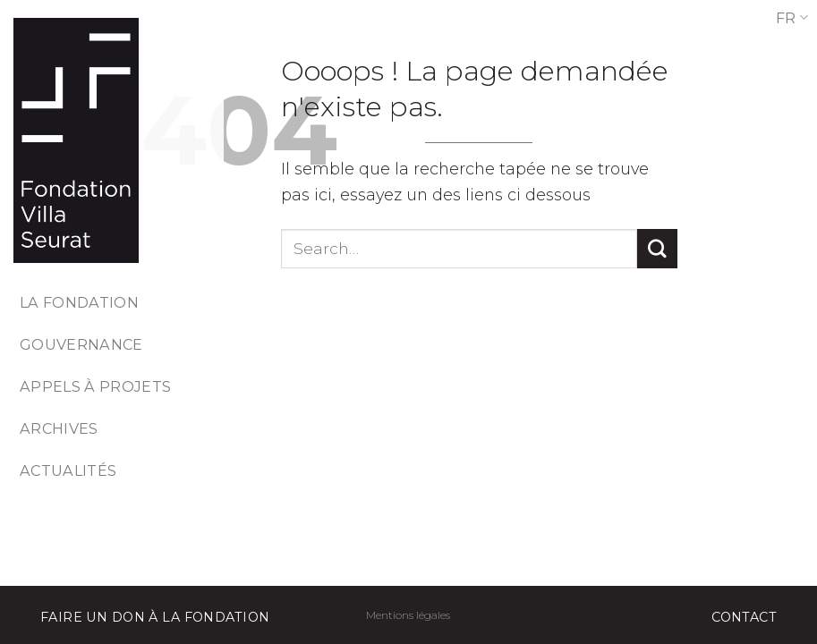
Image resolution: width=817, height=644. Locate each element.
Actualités (68, 470)
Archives (59, 428)
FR (792, 18)
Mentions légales (408, 615)
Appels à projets (95, 386)
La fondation (79, 302)
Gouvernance (81, 344)
